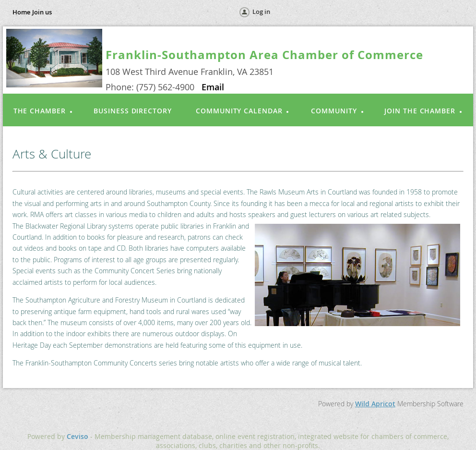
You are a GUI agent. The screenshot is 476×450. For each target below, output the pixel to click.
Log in (261, 12)
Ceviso (77, 436)
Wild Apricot (375, 404)
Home (21, 12)
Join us (42, 12)
